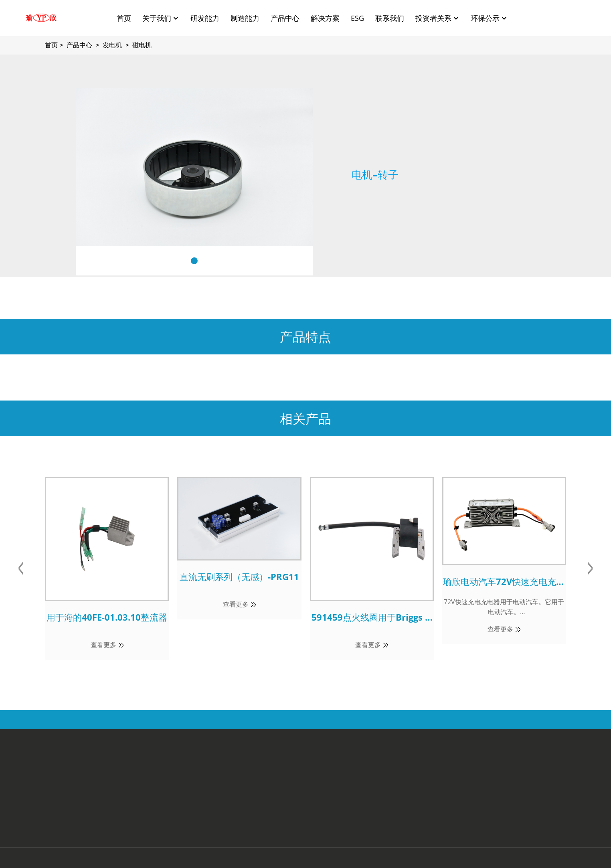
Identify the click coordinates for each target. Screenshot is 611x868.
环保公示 (489, 18)
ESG (357, 18)
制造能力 (245, 18)
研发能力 (205, 18)
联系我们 (390, 18)
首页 (124, 18)
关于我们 (161, 18)
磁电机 (142, 45)
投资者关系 (437, 18)
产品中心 (285, 18)
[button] (194, 261)
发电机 (112, 45)
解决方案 (325, 18)
